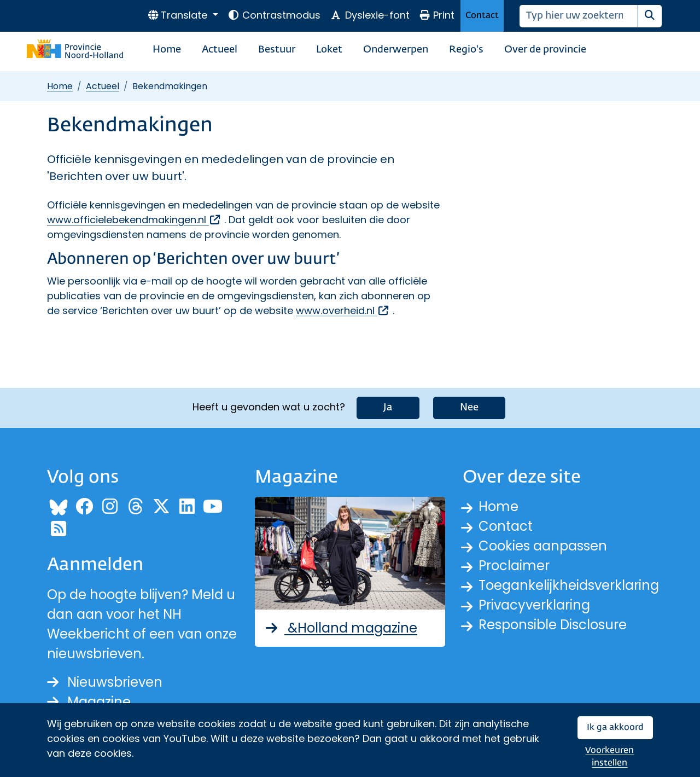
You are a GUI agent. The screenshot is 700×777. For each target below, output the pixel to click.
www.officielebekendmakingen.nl (134, 220)
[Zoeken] (579, 16)
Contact (482, 16)
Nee (469, 408)
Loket (329, 50)
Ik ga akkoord (615, 727)
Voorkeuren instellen (609, 757)
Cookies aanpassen (543, 546)
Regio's (466, 50)
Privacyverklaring (534, 605)
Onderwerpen (396, 50)
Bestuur (277, 50)
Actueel (220, 50)
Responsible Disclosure (553, 625)
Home (167, 50)
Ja (388, 408)
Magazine (89, 702)
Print (437, 15)
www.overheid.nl (343, 311)
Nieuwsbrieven (105, 682)
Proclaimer (514, 566)
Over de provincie (545, 50)
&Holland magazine (340, 628)
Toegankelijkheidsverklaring (569, 585)
